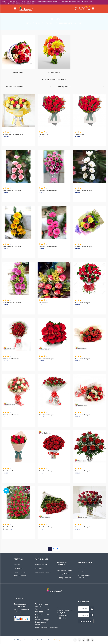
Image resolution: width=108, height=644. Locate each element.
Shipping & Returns (64, 578)
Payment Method (41, 564)
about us (17, 564)
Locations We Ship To (64, 570)
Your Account (83, 568)
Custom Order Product (43, 572)
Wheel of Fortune (20, 576)
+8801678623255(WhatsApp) (47, 627)
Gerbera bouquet (54, 72)
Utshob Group (55, 640)
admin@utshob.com (65, 610)
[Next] (58, 549)
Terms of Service (20, 572)
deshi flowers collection (71, 23)
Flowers (50, 23)
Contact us (39, 568)
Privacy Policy (19, 568)
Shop (38, 23)
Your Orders (82, 572)
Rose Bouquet (18, 72)
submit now (86, 621)
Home (28, 23)
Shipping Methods (63, 574)
